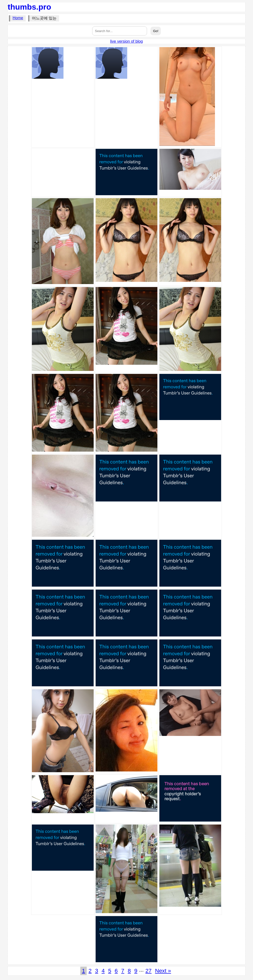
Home (18, 18)
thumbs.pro (29, 7)
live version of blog (127, 41)
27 (149, 971)
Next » (163, 971)
